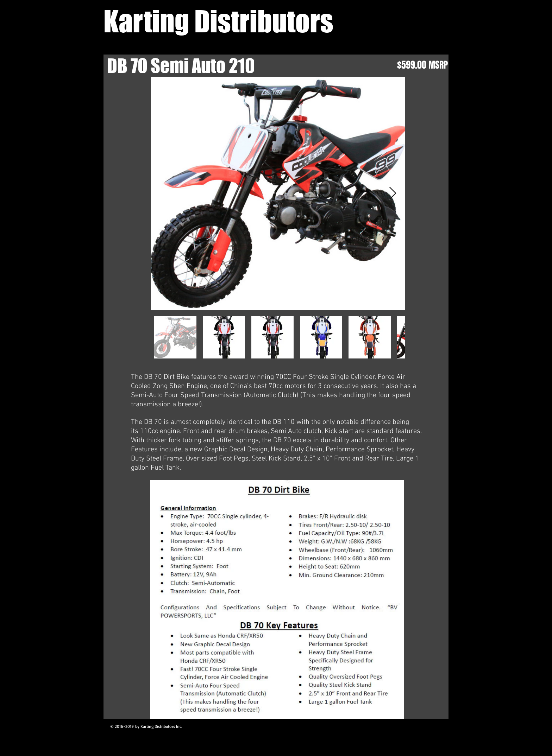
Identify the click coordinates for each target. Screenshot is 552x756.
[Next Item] (393, 194)
